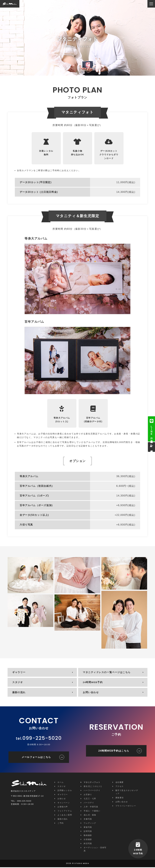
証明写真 (88, 832)
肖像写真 (88, 820)
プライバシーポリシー (126, 807)
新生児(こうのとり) (93, 787)
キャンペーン (64, 803)
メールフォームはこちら (36, 758)
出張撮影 (88, 840)
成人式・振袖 (90, 816)
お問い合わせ (91, 693)
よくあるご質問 (65, 816)
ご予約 (61, 824)
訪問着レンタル (65, 791)
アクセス (120, 787)
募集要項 (120, 798)
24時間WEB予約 (93, 683)
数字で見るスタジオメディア (127, 793)
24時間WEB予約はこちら (114, 751)
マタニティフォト (92, 783)
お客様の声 (63, 808)
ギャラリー (19, 672)
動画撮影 (88, 836)
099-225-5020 (42, 739)
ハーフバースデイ (92, 791)
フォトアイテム (65, 812)
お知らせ (62, 799)
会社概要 (120, 783)
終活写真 (88, 844)
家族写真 (88, 828)
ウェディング (90, 824)
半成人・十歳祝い (92, 812)
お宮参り (88, 795)
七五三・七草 (90, 799)
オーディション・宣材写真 (95, 850)
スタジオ (18, 683)
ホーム (61, 783)
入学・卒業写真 (91, 808)
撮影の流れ (19, 693)
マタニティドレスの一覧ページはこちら (107, 672)
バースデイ (89, 803)
